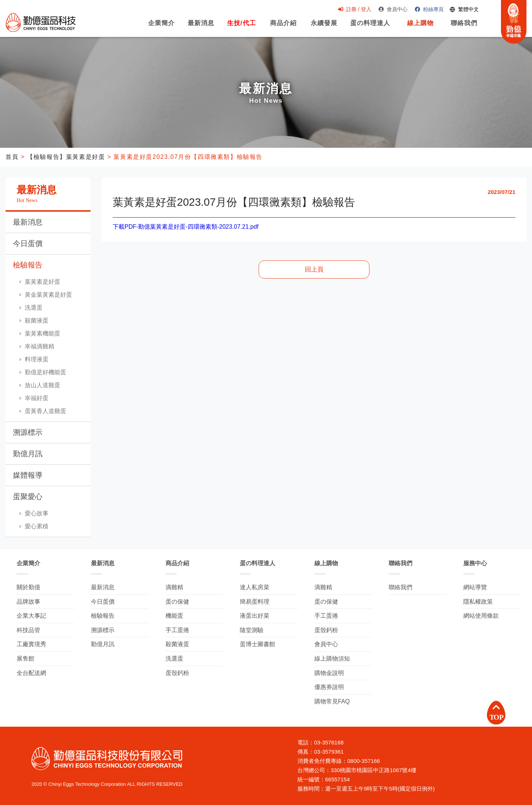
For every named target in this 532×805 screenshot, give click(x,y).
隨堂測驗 (252, 630)
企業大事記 (31, 616)
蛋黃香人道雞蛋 (45, 411)
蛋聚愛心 (28, 497)
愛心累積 (37, 526)
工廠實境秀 (31, 644)
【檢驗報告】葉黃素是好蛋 (66, 157)
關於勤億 (28, 587)
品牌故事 (28, 602)
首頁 (12, 157)
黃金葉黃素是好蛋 (48, 295)
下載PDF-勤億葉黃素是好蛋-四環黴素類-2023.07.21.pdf (186, 227)
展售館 (25, 659)
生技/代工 (239, 27)
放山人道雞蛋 (42, 385)
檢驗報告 (28, 265)
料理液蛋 (37, 359)
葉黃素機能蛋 (42, 333)
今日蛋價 (28, 243)
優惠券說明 (329, 687)
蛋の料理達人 (368, 27)
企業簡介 (159, 27)
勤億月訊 (28, 454)
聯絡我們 (461, 27)
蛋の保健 (177, 602)
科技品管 (28, 630)
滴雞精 (174, 587)
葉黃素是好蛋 (42, 282)
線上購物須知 (332, 659)
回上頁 (314, 270)
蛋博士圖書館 (258, 644)
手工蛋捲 (177, 630)
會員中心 (391, 10)
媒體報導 (28, 475)
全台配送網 (31, 673)
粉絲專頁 (427, 10)
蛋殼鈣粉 (177, 673)
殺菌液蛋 (37, 320)
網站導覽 (475, 587)
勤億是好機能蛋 (45, 372)
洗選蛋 (34, 308)
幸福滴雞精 (40, 346)
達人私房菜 (255, 587)
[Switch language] (462, 10)
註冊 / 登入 (352, 10)
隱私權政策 (478, 602)
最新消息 (198, 27)
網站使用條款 (481, 616)
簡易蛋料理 (255, 602)
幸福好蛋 (37, 398)
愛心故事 (37, 513)
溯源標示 (28, 432)
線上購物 (418, 27)
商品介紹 (281, 27)
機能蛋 (174, 616)
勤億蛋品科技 (41, 22)
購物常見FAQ (332, 701)
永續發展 (321, 27)
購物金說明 (329, 673)
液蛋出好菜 (255, 616)
